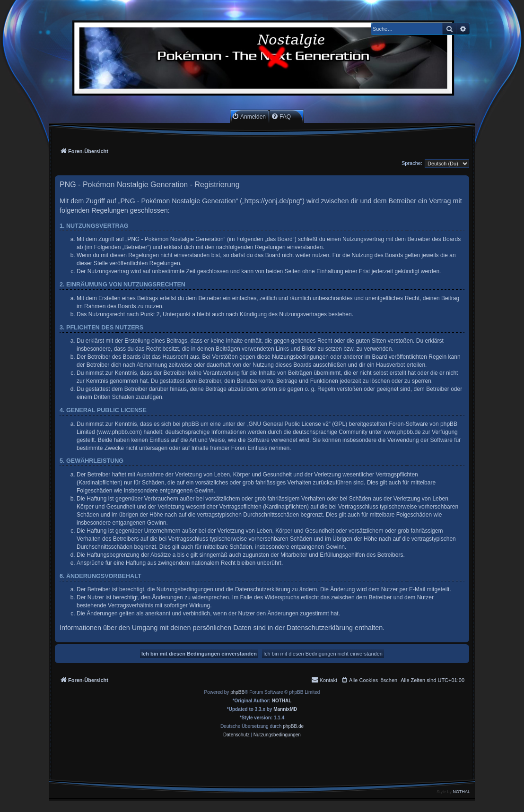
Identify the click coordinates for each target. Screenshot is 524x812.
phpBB (237, 692)
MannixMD (285, 709)
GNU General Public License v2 (289, 424)
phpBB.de (293, 726)
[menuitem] (249, 117)
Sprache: (412, 163)
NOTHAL (282, 701)
